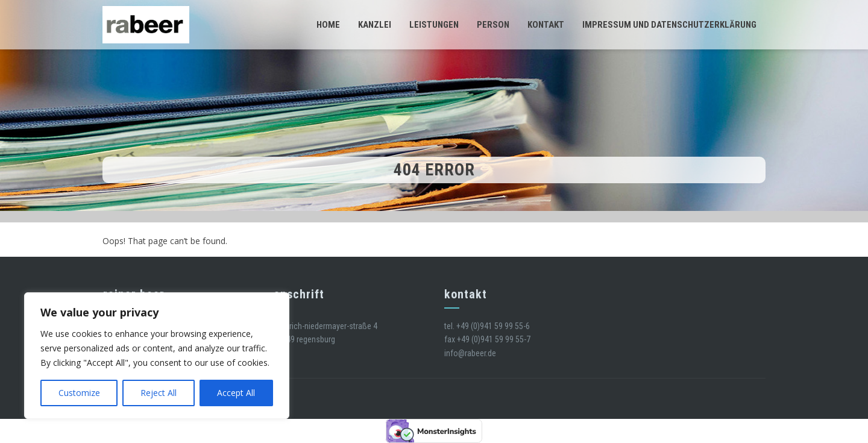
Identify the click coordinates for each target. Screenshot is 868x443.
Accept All (236, 393)
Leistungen (434, 25)
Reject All (159, 393)
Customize (79, 393)
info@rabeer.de (470, 353)
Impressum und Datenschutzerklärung (669, 25)
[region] (157, 356)
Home (328, 25)
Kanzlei (375, 25)
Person (493, 25)
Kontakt (546, 25)
